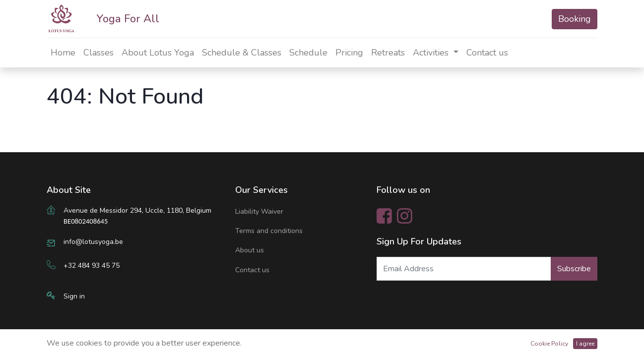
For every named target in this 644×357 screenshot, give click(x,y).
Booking (575, 19)
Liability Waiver (259, 211)
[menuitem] (63, 53)
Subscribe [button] (574, 269)
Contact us (252, 270)
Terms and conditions (269, 231)
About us (250, 250)
